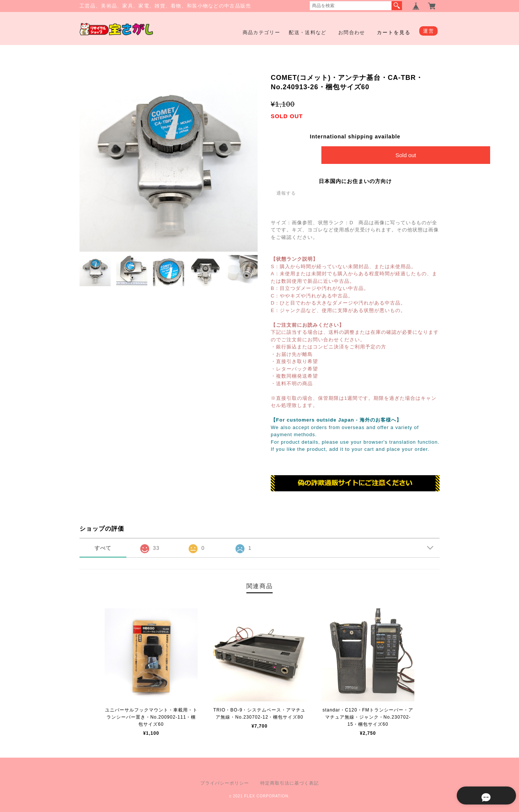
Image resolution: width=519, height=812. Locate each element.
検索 (397, 6)
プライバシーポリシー (225, 783)
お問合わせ (352, 32)
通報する (286, 193)
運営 (428, 31)
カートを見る (394, 32)
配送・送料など (307, 32)
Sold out (406, 155)
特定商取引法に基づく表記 (289, 783)
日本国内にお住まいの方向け (355, 181)
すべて (103, 548)
